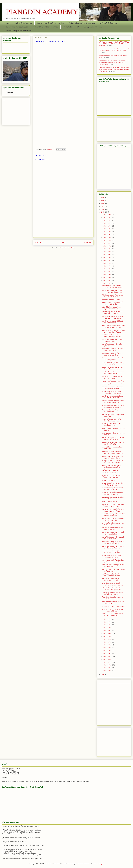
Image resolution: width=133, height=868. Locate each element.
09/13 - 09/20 (107, 257)
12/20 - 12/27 (107, 217)
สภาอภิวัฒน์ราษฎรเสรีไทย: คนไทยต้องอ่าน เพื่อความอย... (113, 515)
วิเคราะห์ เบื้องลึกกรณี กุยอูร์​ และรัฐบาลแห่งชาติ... (113, 411)
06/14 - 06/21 (107, 628)
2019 (103, 201)
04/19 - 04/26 (107, 651)
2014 (103, 674)
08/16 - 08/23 (107, 269)
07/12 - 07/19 (107, 283)
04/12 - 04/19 (107, 654)
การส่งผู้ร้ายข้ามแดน (109, 480)
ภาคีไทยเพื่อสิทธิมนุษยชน (23, 23)
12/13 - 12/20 (107, 220)
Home (8, 23)
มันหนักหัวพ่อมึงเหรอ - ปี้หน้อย (112, 300)
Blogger (101, 864)
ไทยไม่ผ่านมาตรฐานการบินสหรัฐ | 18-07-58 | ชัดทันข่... (113, 359)
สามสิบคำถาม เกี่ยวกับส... (111, 473)
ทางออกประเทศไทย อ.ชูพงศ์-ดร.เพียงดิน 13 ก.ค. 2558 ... (112, 552)
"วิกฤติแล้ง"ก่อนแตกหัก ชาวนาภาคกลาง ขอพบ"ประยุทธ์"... (113, 296)
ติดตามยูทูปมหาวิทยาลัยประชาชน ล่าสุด (51, 23)
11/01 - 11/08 (107, 237)
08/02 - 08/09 (107, 275)
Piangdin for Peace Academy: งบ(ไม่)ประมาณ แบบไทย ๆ (112, 466)
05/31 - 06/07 (107, 634)
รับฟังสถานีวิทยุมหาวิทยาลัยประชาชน (82, 23)
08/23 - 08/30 (107, 266)
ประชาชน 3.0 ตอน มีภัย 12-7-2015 (114, 606)
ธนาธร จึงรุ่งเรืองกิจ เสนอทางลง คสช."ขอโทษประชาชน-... (113, 313)
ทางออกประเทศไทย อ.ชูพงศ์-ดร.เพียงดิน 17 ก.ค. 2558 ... (112, 392)
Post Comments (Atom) (67, 248)
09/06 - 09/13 (107, 260)
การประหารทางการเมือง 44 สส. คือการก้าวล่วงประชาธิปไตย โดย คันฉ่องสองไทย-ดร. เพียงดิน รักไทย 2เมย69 (114, 69)
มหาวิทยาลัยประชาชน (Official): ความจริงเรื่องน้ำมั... (113, 322)
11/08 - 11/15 (107, 235)
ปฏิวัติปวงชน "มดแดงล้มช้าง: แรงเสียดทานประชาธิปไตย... (113, 506)
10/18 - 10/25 (107, 243)
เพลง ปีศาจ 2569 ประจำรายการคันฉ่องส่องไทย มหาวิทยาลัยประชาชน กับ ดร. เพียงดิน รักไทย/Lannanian (114, 63)
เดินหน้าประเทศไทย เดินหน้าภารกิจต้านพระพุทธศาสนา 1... (113, 584)
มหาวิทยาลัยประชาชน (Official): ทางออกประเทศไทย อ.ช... (113, 397)
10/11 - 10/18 (107, 246)
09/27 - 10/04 (107, 252)
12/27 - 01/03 (107, 215)
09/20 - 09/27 (107, 255)
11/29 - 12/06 (107, 226)
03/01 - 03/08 (107, 671)
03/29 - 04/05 (107, 659)
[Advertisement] (63, 92)
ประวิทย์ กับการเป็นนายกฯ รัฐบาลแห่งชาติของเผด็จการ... (113, 373)
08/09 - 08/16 (107, 272)
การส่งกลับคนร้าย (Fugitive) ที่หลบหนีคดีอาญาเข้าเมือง (113, 484)
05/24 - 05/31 (107, 636)
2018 (103, 203)
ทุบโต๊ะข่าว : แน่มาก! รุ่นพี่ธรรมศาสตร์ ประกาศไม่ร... (112, 575)
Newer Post (39, 243)
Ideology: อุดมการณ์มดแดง (93, 27)
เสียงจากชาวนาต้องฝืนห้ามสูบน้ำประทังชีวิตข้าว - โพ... (113, 303)
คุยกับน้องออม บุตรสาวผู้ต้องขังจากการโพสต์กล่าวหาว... (113, 566)
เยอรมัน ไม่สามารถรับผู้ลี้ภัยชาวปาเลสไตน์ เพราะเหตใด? (113, 388)
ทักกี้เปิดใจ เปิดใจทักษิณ (110, 502)
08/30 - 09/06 (107, 263)
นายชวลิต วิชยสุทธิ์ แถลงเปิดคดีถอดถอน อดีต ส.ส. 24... (113, 489)
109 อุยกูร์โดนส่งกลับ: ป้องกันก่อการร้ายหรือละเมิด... (112, 420)
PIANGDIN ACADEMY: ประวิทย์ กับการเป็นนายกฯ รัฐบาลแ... (113, 368)
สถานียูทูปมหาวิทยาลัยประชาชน (17, 27)
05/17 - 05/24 (107, 639)
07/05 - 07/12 (107, 619)
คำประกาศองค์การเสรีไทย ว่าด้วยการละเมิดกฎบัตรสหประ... (113, 402)
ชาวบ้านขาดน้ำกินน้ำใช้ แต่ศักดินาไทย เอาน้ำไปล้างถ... (112, 336)
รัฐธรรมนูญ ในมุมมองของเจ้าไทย (113, 381)
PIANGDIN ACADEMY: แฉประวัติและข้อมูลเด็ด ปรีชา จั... (113, 439)
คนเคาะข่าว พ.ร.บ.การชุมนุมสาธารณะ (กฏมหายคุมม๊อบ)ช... (113, 452)
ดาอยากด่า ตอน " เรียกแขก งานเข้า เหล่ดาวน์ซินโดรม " (113, 610)
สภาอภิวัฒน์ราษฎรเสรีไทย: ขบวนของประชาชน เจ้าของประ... (113, 291)
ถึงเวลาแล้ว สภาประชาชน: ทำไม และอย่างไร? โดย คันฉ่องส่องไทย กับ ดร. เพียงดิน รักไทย (114, 50)
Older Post (88, 243)
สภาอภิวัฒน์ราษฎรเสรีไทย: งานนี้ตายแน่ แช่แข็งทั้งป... (113, 533)
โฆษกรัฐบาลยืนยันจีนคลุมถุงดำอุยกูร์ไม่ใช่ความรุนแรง (113, 593)
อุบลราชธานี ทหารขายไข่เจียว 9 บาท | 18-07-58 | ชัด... (113, 350)
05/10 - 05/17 (107, 642)
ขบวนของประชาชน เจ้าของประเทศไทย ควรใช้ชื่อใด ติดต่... (113, 287)
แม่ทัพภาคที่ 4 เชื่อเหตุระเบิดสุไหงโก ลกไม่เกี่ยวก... (113, 603)
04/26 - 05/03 (107, 648)
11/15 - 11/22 (107, 232)
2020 (103, 198)
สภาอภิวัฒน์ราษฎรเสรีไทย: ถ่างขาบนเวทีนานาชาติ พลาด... (113, 543)
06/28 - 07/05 (107, 622)
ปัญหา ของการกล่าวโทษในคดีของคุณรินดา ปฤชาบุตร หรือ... (113, 561)
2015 (103, 212)
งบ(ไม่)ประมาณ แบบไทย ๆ (111, 470)
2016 (103, 209)
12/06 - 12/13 (107, 223)
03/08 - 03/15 (107, 668)
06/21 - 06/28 (107, 625)
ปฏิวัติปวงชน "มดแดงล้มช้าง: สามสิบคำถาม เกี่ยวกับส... (112, 477)
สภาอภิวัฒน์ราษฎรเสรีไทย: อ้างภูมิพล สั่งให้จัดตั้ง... (112, 340)
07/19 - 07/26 (107, 280)
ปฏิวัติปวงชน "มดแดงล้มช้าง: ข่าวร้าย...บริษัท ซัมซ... (113, 377)
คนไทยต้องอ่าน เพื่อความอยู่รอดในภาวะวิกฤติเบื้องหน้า (113, 519)
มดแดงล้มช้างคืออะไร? (71, 27)
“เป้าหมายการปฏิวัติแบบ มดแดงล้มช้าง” (19, 31)
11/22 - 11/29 (107, 229)
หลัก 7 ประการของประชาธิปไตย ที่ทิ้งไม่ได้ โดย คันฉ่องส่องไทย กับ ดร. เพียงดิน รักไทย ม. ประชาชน (114, 44)
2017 (103, 206)
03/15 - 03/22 (107, 665)
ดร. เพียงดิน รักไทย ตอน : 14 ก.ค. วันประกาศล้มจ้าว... (113, 524)
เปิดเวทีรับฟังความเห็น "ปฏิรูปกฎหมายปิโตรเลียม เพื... (112, 308)
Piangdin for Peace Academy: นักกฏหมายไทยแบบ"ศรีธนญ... (113, 457)
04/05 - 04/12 (107, 656)
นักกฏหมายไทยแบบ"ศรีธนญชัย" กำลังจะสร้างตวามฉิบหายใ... (113, 462)
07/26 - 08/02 (107, 277)
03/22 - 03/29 (107, 662)
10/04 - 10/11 (107, 249)
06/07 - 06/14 (107, 631)
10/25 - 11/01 (107, 240)
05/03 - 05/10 (107, 645)
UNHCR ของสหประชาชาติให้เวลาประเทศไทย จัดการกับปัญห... (113, 327)
